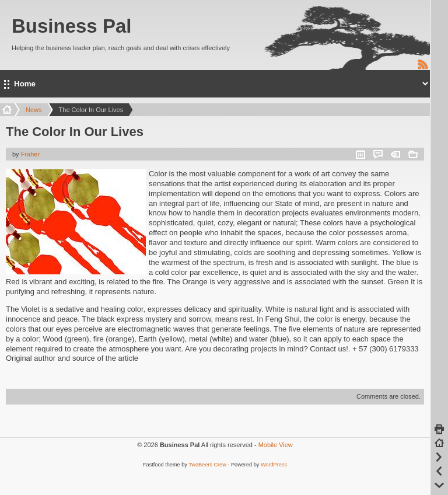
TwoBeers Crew (207, 465)
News (34, 110)
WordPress (274, 465)
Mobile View (276, 445)
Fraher (30, 154)
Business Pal (71, 26)
